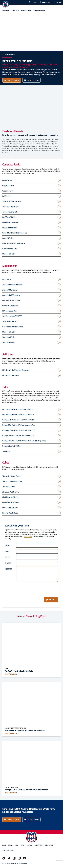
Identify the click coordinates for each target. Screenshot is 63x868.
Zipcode (8, 563)
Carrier (23, 845)
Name (7, 545)
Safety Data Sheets (8, 850)
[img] (6, 4)
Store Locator (12, 80)
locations (30, 845)
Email (7, 551)
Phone (8, 557)
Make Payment (49, 845)
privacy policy (38, 845)
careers (10, 845)
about (4, 845)
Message (8, 569)
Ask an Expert (31, 80)
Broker (17, 845)
